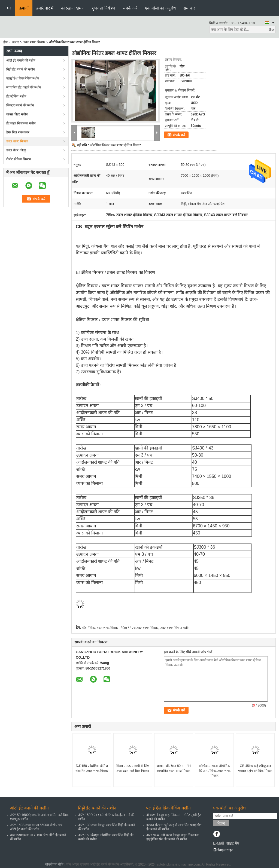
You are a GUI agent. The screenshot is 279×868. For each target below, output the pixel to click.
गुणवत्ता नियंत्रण (104, 8)
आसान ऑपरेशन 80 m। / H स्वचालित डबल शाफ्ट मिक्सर (174, 768)
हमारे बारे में (45, 8)
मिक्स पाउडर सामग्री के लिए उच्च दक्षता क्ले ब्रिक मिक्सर (133, 768)
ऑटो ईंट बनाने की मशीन (21, 60)
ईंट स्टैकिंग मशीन (16, 96)
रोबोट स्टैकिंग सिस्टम (19, 159)
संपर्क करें (130, 8)
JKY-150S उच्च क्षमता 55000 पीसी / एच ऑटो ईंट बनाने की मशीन (36, 827)
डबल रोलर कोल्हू (16, 150)
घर (9, 8)
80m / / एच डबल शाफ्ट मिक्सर (139, 628)
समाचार (189, 8)
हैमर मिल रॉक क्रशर (18, 132)
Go (271, 30)
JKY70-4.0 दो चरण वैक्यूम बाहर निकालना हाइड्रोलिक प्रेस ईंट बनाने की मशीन (172, 837)
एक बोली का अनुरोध (160, 8)
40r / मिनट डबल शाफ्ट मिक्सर (100, 628)
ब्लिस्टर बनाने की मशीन (20, 105)
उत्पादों (24, 8)
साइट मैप (233, 843)
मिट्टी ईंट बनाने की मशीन (21, 69)
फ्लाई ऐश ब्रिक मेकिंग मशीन (23, 78)
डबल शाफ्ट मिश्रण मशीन (175, 628)
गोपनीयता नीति (54, 864)
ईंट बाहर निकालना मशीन (21, 123)
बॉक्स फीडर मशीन (17, 114)
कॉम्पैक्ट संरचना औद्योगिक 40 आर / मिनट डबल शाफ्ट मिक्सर (214, 771)
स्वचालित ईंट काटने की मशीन (24, 87)
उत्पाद (16, 42)
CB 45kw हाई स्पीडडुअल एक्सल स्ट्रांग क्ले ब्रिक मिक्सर (255, 768)
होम (5, 42)
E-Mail (219, 843)
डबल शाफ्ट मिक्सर (34, 42)
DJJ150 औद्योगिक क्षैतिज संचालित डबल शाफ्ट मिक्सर (92, 768)
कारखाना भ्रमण (73, 8)
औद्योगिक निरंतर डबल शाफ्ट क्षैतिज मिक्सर (115, 145)
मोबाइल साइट (223, 850)
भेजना (221, 823)
